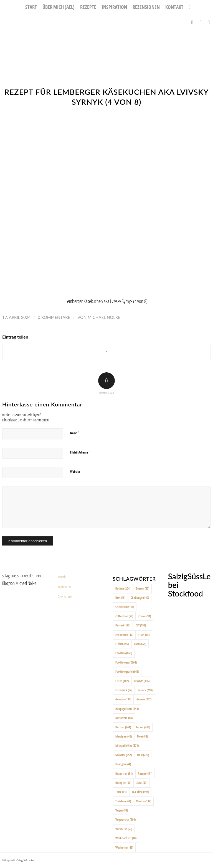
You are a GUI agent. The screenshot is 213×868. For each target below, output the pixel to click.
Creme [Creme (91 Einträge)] (145, 616)
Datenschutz (65, 596)
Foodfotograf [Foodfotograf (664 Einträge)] (126, 662)
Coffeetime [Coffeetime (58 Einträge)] (124, 616)
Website (75, 471)
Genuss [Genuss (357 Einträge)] (144, 699)
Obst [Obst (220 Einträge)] (143, 755)
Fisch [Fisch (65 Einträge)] (144, 635)
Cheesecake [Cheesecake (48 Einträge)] (125, 607)
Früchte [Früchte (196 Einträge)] (142, 681)
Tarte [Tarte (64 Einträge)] (121, 792)
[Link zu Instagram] (201, 22)
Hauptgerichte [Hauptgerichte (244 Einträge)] (127, 709)
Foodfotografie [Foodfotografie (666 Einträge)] (127, 671)
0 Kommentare (54, 317)
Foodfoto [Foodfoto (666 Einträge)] (124, 653)
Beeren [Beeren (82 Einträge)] (142, 588)
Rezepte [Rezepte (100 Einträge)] (123, 783)
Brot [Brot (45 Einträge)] (120, 597)
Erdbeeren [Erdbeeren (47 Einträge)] (124, 635)
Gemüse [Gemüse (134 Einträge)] (123, 699)
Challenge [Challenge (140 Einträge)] (140, 597)
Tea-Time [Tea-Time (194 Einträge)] (140, 792)
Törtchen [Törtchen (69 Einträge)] (123, 801)
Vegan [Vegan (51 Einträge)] (122, 810)
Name (75, 433)
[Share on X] (106, 353)
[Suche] (188, 7)
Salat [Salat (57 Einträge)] (142, 783)
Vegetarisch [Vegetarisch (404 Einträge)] (125, 819)
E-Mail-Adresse (80, 452)
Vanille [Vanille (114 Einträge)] (144, 801)
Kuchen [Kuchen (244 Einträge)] (123, 727)
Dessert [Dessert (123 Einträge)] (123, 625)
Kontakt (62, 577)
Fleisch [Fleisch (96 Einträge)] (122, 644)
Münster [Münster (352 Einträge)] (124, 755)
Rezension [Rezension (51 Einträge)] (124, 773)
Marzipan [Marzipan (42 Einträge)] (124, 736)
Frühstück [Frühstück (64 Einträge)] (124, 690)
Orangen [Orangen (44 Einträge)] (123, 764)
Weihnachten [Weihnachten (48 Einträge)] (126, 838)
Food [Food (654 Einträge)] (140, 644)
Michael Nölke (104, 317)
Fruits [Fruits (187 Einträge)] (122, 681)
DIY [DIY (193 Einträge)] (141, 625)
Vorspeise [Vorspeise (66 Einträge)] (124, 829)
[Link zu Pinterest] (209, 22)
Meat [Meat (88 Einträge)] (142, 736)
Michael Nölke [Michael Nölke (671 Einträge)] (127, 745)
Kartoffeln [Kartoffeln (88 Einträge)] (124, 718)
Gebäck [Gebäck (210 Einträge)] (145, 690)
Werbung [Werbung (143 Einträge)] (124, 847)
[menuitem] (31, 7)
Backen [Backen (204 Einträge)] (123, 588)
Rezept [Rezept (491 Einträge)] (145, 773)
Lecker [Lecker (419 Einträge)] (143, 727)
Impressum (64, 587)
